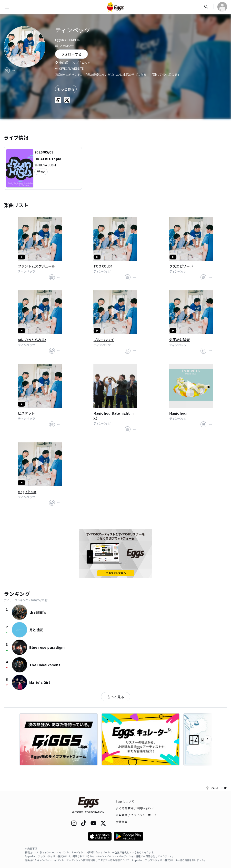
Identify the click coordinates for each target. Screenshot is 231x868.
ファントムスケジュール (36, 266)
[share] (7, 70)
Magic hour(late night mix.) (114, 416)
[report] (14, 70)
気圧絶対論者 (180, 340)
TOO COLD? (103, 266)
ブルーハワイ (104, 340)
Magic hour (179, 413)
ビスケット (26, 413)
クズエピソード (181, 266)
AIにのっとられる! (32, 340)
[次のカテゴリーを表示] (208, 739)
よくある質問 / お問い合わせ (135, 808)
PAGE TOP (216, 788)
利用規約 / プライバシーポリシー (138, 815)
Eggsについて (125, 801)
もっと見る (66, 89)
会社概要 (122, 822)
